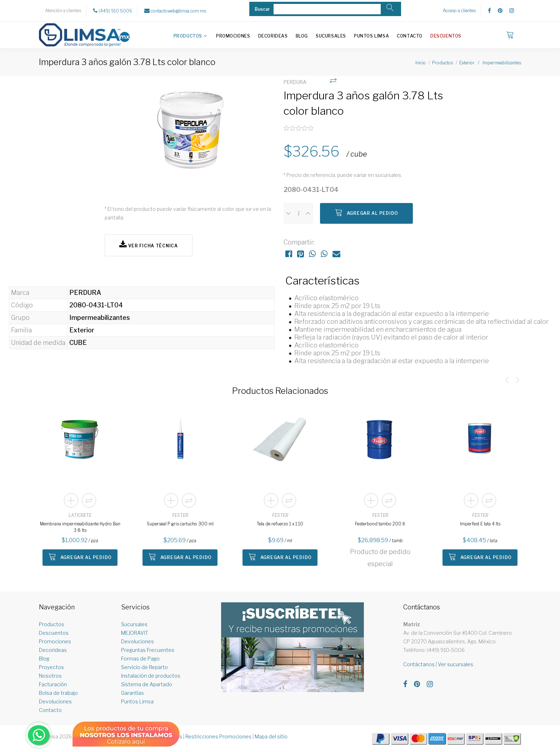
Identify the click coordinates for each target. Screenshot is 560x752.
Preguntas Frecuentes (148, 650)
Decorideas (273, 36)
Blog (302, 36)
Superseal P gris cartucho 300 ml (180, 524)
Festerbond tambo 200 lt (380, 524)
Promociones (233, 36)
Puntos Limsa (371, 36)
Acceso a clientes (459, 11)
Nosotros (50, 676)
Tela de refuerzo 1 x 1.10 (280, 524)
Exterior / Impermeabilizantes (490, 63)
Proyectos (51, 667)
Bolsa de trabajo (58, 693)
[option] (191, 137)
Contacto (410, 36)
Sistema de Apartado (147, 684)
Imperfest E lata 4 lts (480, 524)
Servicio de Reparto (144, 667)
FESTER (180, 515)
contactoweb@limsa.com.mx (175, 11)
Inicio (421, 63)
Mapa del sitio (271, 736)
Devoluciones (55, 701)
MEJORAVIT (135, 633)
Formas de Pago (140, 659)
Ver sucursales (456, 664)
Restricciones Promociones (218, 736)
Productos (188, 36)
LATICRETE (80, 515)
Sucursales (331, 36)
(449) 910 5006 (113, 11)
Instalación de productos (151, 676)
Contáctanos (419, 664)
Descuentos (446, 36)
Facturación (53, 684)
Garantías (132, 693)
